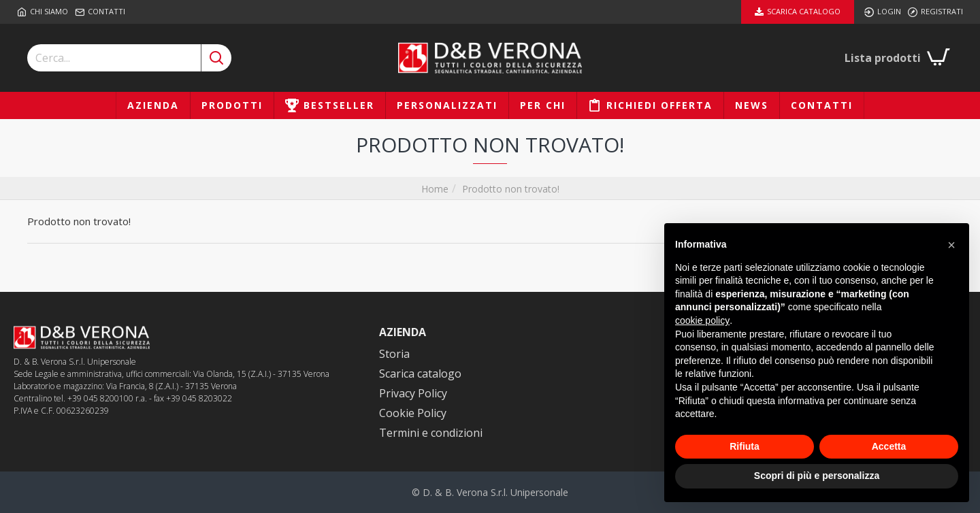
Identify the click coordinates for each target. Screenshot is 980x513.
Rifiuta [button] (745, 446)
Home (435, 189)
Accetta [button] (889, 446)
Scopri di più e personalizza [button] (817, 476)
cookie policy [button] (702, 320)
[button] (951, 245)
